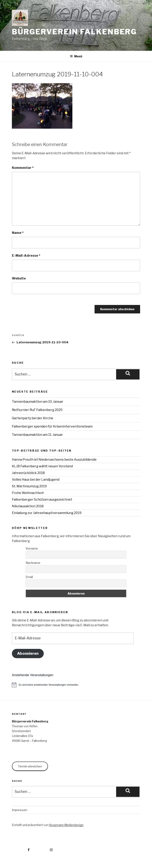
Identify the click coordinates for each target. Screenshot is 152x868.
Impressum (20, 810)
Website (19, 278)
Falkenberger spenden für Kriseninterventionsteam (52, 426)
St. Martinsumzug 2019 (29, 486)
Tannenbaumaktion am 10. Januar (38, 402)
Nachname (33, 563)
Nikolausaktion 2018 (28, 506)
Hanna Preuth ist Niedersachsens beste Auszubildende (54, 460)
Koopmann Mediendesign (66, 825)
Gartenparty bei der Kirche (33, 418)
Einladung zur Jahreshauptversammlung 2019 (47, 513)
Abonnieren (28, 653)
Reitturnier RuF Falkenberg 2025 (37, 410)
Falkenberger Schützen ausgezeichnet (42, 500)
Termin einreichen (30, 766)
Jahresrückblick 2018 (28, 473)
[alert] (76, 685)
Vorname (32, 548)
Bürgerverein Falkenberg (74, 32)
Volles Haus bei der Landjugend (36, 480)
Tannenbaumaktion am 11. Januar (37, 435)
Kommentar (23, 168)
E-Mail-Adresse (26, 256)
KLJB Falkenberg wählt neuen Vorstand (42, 466)
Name (18, 233)
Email (29, 577)
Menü (76, 56)
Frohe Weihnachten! (28, 493)
